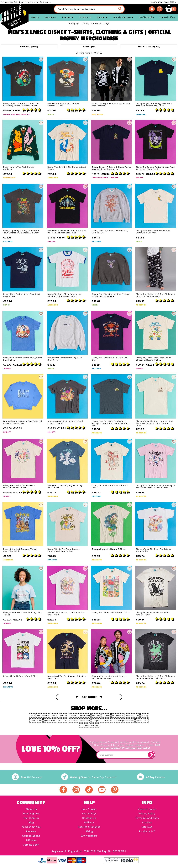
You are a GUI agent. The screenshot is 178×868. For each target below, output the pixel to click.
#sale (32, 715)
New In (35, 17)
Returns (151, 777)
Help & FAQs (89, 814)
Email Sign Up (31, 814)
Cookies (147, 822)
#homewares (118, 715)
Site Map (147, 827)
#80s (146, 720)
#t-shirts (63, 720)
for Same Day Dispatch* (89, 777)
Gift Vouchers (89, 836)
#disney (145, 715)
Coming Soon (31, 845)
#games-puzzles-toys (124, 720)
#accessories (36, 720)
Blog (31, 822)
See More (89, 697)
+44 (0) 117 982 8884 (159, 2)
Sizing (89, 831)
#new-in (64, 715)
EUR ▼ (173, 2)
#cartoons (95, 725)
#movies (106, 715)
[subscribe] (151, 755)
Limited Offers (167, 17)
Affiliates (31, 840)
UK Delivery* (27, 777)
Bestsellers (51, 17)
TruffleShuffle (146, 17)
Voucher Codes (147, 809)
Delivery (89, 822)
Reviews (31, 831)
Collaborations (31, 836)
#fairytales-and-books (102, 720)
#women (96, 715)
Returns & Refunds (89, 827)
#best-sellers (43, 715)
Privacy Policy (147, 814)
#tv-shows (83, 725)
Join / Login (89, 809)
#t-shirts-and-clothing (80, 715)
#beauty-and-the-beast (79, 720)
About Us (31, 809)
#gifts (139, 720)
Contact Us (89, 818)
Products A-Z (147, 831)
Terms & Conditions (147, 818)
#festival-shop (132, 715)
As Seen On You (31, 827)
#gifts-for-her (50, 720)
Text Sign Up (31, 818)
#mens (55, 715)
